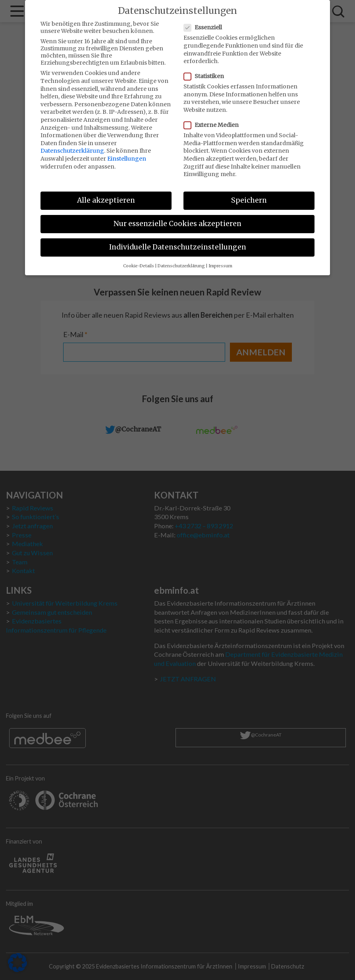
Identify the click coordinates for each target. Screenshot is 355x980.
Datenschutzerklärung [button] (181, 259)
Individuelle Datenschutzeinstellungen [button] (178, 240)
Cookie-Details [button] (139, 259)
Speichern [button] (249, 194)
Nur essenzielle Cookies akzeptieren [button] (177, 217)
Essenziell (205, 21)
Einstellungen (127, 152)
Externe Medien (214, 118)
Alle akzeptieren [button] (106, 194)
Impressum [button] (220, 259)
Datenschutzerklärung (72, 144)
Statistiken (206, 69)
